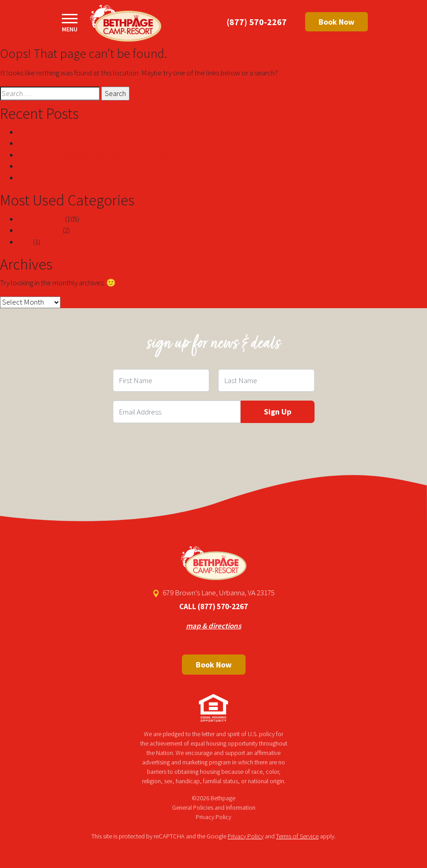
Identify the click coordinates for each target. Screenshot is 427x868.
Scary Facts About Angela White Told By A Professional (101, 166)
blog (25, 242)
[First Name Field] (161, 380)
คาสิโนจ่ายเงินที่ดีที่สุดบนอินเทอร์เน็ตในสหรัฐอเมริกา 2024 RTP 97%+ (129, 155)
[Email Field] (177, 412)
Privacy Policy (213, 817)
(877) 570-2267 (257, 22)
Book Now (336, 22)
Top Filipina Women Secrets (60, 132)
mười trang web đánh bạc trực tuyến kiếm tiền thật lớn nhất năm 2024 (120, 143)
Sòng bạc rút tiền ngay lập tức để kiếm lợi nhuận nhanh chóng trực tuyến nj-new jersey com (152, 178)
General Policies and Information (214, 807)
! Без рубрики (40, 230)
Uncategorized (41, 219)
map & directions (213, 626)
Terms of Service (297, 836)
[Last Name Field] (266, 380)
